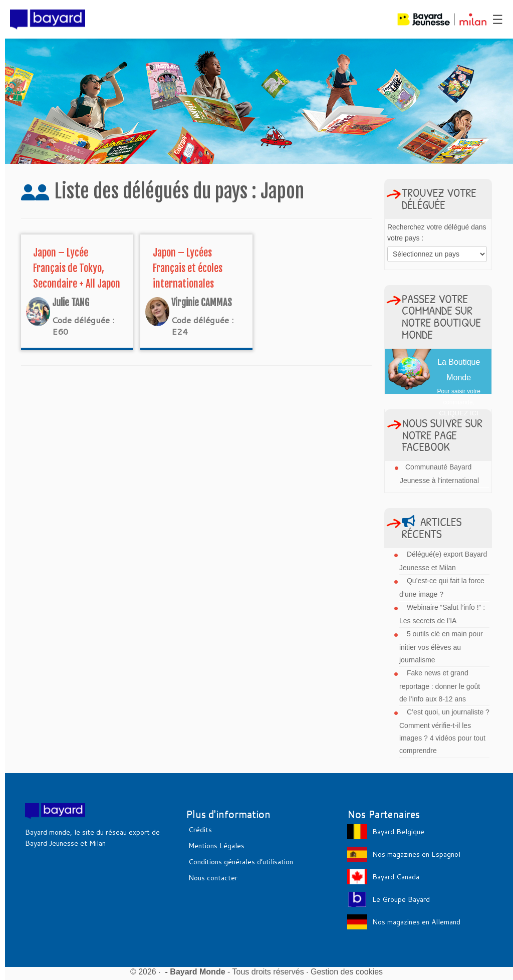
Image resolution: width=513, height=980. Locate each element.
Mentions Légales (216, 846)
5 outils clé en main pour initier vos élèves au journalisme (441, 647)
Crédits (200, 830)
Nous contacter (213, 878)
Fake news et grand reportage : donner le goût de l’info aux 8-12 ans (440, 686)
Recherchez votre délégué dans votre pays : (437, 232)
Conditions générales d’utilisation (241, 862)
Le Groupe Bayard (401, 899)
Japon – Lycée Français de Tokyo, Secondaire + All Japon (77, 268)
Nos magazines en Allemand (416, 922)
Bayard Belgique (398, 832)
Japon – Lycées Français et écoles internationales (188, 268)
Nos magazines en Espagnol (416, 854)
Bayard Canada (396, 877)
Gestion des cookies (347, 972)
